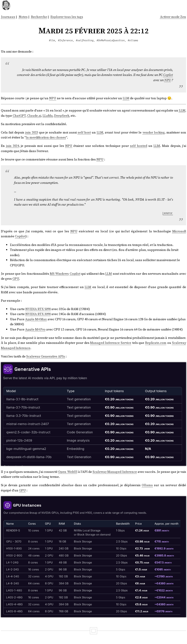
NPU (168, 80)
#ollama (133, 40)
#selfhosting (85, 40)
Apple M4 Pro (35, 329)
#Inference (65, 40)
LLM (126, 98)
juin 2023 (32, 132)
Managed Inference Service (111, 343)
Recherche (39, 17)
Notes (23, 17)
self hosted (138, 146)
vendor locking (154, 132)
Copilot (168, 75)
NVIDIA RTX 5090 (38, 309)
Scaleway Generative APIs (46, 356)
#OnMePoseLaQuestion (111, 40)
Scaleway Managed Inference (115, 472)
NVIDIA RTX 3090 (38, 314)
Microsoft (179, 231)
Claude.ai (34, 116)
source (168, 213)
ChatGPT (19, 116)
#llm (52, 40)
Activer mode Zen (173, 17)
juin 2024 (13, 146)
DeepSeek (62, 116)
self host (84, 132)
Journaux (8, 17)
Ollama (147, 485)
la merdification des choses (46, 137)
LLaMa (48, 116)
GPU (16, 279)
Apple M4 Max (36, 319)
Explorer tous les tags (67, 17)
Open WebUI (68, 472)
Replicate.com (156, 343)
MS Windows (59, 274)
